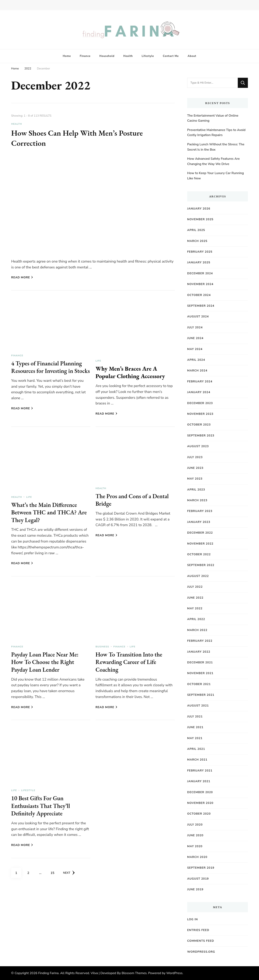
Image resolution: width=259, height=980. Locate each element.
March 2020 (197, 857)
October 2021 (199, 684)
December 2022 (200, 533)
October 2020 (199, 814)
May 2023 (195, 479)
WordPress (174, 973)
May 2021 (195, 738)
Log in (193, 919)
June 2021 (195, 727)
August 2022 (198, 576)
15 (54, 874)
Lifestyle (148, 56)
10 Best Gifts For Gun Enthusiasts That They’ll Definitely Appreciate (42, 808)
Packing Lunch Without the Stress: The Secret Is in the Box (216, 147)
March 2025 (197, 241)
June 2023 (195, 468)
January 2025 (199, 262)
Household (107, 56)
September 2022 (201, 565)
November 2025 (200, 219)
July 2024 (195, 327)
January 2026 (199, 209)
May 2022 (195, 608)
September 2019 (201, 868)
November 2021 (200, 673)
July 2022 (195, 587)
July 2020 (195, 825)
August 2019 (198, 879)
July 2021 (195, 717)
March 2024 (197, 371)
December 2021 (200, 662)
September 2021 (201, 695)
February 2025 (200, 252)
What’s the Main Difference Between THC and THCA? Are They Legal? (50, 515)
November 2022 (200, 544)
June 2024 (195, 338)
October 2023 (199, 425)
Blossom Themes (134, 973)
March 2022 (197, 630)
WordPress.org (201, 952)
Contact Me (171, 56)
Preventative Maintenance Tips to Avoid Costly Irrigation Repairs (216, 133)
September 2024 (201, 306)
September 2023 (201, 436)
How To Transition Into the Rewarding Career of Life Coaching (130, 664)
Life (98, 361)
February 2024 (200, 381)
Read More (22, 277)
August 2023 (198, 446)
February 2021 (200, 771)
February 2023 (200, 511)
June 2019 (195, 889)
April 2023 (196, 490)
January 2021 (199, 781)
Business (102, 649)
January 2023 (199, 522)
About (192, 56)
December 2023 (200, 403)
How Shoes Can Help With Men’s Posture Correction (80, 138)
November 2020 (200, 803)
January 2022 (199, 652)
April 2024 (196, 360)
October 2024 (199, 295)
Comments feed (201, 941)
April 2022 (196, 619)
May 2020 (195, 846)
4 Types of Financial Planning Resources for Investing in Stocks (48, 371)
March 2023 (197, 500)
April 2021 (196, 749)
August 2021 (198, 706)
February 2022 (200, 641)
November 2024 (200, 284)
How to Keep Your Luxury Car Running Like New (215, 176)
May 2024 (195, 349)
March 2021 (197, 760)
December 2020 (200, 792)
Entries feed (198, 930)
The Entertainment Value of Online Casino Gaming (213, 118)
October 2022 (199, 554)
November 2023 (200, 414)
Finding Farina (48, 973)
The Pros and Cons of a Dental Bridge (133, 502)
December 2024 (200, 273)
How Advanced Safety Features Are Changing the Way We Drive (213, 161)
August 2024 (198, 317)
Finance (85, 56)
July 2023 (195, 457)
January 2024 (199, 392)
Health (128, 56)
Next (69, 875)
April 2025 (196, 230)
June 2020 (195, 835)
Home (67, 56)
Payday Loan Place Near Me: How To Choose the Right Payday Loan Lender (46, 664)
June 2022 (195, 598)
